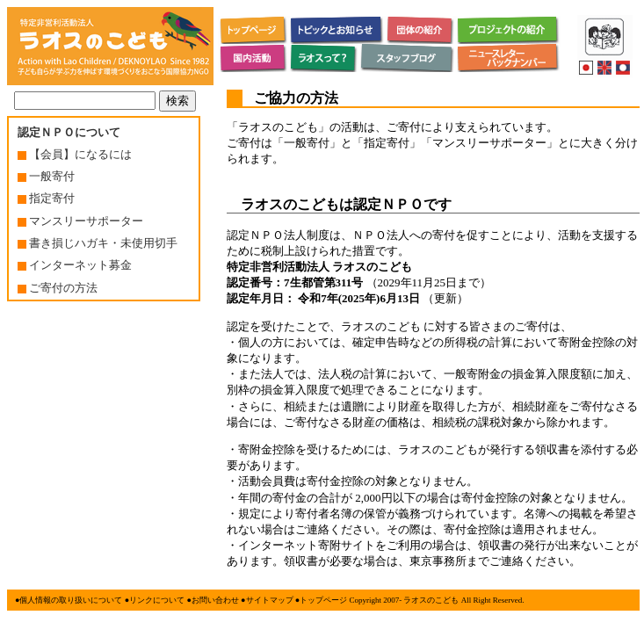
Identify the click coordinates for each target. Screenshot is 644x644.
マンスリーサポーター (80, 221)
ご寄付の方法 (58, 288)
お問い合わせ (215, 600)
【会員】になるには (75, 154)
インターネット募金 (75, 265)
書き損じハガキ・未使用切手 (98, 243)
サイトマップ (270, 600)
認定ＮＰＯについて (69, 132)
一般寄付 (46, 176)
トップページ (323, 600)
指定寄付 (46, 198)
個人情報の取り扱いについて (71, 600)
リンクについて (157, 600)
